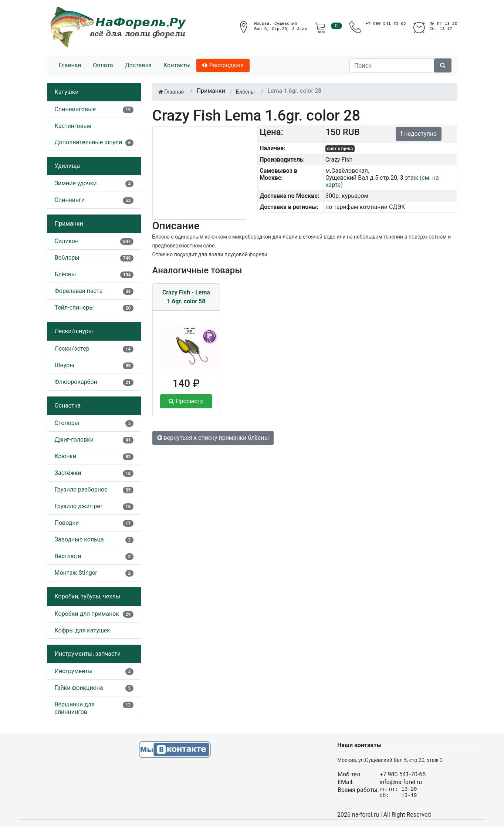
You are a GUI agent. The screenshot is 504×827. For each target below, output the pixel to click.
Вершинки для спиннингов (75, 708)
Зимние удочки (76, 183)
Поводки (67, 523)
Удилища (67, 166)
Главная (70, 65)
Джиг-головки (74, 440)
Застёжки (68, 473)
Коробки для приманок (87, 614)
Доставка (138, 65)
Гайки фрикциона (79, 688)
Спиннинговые (75, 109)
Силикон (67, 241)
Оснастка (68, 406)
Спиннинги (70, 200)
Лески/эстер (72, 349)
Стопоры (67, 423)
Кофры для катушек (83, 630)
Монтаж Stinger (76, 573)
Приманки (69, 224)
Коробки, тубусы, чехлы (87, 596)
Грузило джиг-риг (79, 506)
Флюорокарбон (76, 382)
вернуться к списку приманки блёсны (213, 438)
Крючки (66, 456)
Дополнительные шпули (89, 142)
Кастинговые (73, 126)
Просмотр (186, 401)
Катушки (67, 92)
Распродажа (223, 65)
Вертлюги (68, 556)
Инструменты (74, 671)
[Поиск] (392, 65)
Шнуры (65, 365)
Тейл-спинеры (74, 308)
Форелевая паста (79, 291)
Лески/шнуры (74, 331)
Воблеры (67, 258)
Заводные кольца (79, 539)
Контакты (177, 65)
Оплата (103, 65)
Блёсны (65, 274)
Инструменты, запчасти (88, 654)
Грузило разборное (81, 490)
